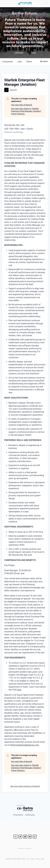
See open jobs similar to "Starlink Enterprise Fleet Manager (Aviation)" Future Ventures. (26, 111)
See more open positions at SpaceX (25, 786)
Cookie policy (30, 815)
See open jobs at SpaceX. (22, 105)
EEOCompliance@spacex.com (25, 745)
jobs (20, 62)
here (19, 690)
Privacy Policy (25, 849)
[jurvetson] (25, 837)
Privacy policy (18, 815)
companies (8, 62)
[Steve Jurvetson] (15, 837)
